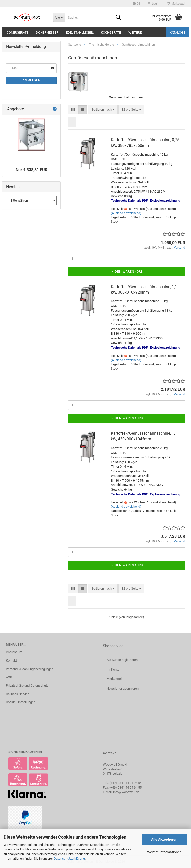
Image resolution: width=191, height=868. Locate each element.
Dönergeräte (17, 33)
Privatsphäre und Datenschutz (27, 686)
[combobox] (103, 110)
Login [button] (154, 4)
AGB (9, 677)
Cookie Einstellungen (21, 702)
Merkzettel (176, 4)
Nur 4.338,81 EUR (31, 170)
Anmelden (32, 80)
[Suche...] (59, 17)
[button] (137, 4)
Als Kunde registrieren (122, 660)
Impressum (14, 652)
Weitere (135, 33)
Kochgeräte (111, 33)
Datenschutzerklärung (69, 858)
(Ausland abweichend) (126, 213)
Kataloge (177, 33)
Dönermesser (47, 33)
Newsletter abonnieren (123, 689)
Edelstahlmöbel (80, 33)
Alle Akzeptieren (164, 839)
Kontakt (11, 660)
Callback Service (18, 694)
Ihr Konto (113, 669)
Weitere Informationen (164, 852)
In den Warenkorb (127, 272)
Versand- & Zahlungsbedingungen (30, 669)
